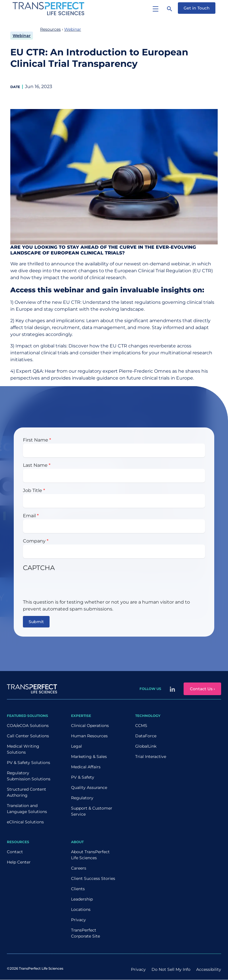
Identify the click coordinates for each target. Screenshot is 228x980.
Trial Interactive (151, 757)
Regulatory (82, 798)
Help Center (19, 862)
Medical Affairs (86, 767)
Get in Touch (197, 8)
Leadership (82, 899)
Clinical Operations (90, 726)
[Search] (170, 9)
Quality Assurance (89, 787)
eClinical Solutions (25, 822)
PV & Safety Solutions (29, 763)
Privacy (78, 920)
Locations (81, 909)
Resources (50, 29)
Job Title (33, 490)
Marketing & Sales (89, 757)
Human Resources (89, 736)
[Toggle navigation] (156, 9)
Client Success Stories (93, 878)
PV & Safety (83, 777)
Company (34, 541)
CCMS (141, 726)
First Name (36, 440)
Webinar (22, 36)
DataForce (146, 736)
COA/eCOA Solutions (28, 726)
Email (29, 516)
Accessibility (209, 969)
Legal (76, 746)
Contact (15, 852)
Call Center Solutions (28, 736)
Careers (79, 868)
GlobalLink (146, 746)
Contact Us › (202, 689)
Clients (78, 889)
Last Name (35, 465)
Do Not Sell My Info (171, 969)
